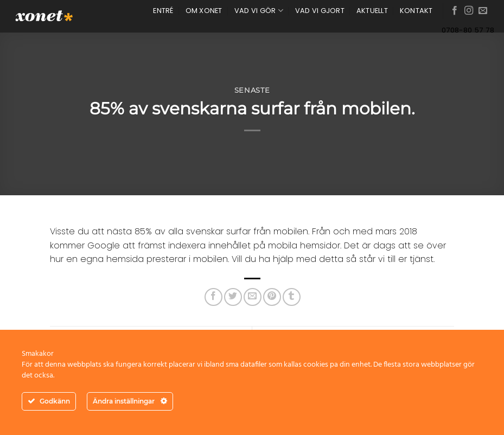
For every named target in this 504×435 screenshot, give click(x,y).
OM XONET (204, 11)
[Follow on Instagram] (469, 11)
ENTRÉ (163, 11)
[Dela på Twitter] (233, 297)
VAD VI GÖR (259, 11)
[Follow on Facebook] (455, 11)
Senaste (252, 90)
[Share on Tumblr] (292, 297)
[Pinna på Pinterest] (272, 297)
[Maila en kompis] (253, 297)
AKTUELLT (372, 11)
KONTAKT (416, 11)
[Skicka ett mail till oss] (483, 11)
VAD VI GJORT (320, 11)
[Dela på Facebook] (213, 297)
